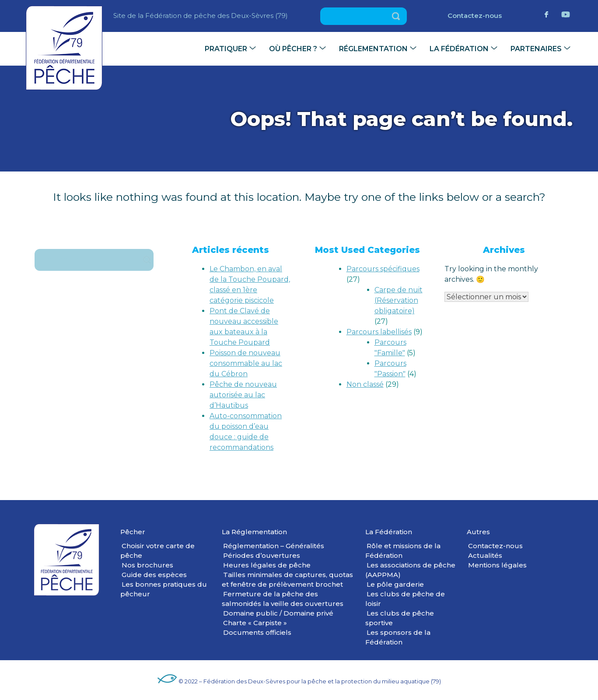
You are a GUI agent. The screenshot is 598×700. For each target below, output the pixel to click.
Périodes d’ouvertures (262, 555)
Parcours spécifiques (383, 269)
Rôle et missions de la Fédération (403, 551)
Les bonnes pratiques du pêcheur (164, 589)
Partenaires (536, 49)
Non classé (365, 384)
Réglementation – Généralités (274, 546)
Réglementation (373, 49)
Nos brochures (147, 565)
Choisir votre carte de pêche (157, 551)
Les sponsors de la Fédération (398, 637)
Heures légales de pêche (267, 565)
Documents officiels (257, 632)
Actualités (485, 555)
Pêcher (133, 532)
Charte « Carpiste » (255, 623)
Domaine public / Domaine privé (278, 613)
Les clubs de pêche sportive (400, 618)
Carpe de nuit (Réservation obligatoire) (399, 300)
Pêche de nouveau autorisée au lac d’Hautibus (243, 395)
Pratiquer (226, 49)
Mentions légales (497, 565)
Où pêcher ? (293, 49)
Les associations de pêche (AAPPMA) (410, 570)
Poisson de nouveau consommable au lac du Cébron (246, 363)
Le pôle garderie (395, 584)
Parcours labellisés (379, 332)
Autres (478, 532)
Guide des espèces (154, 575)
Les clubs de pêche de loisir (405, 599)
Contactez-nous (475, 16)
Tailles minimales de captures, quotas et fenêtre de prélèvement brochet (287, 579)
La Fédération (459, 49)
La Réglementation (254, 532)
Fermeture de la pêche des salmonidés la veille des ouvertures (283, 599)
